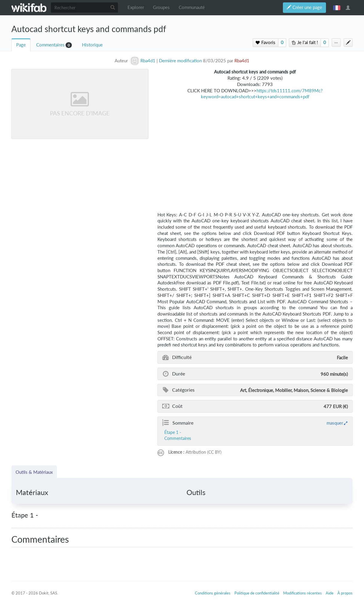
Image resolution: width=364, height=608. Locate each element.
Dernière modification (180, 61)
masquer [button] (335, 423)
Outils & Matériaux (34, 472)
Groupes (161, 7)
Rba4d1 (242, 61)
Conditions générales (213, 593)
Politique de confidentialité (257, 593)
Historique (92, 45)
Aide (330, 593)
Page (21, 45)
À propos (345, 593)
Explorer (136, 7)
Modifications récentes (302, 593)
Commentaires (50, 45)
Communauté (192, 7)
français (337, 7)
